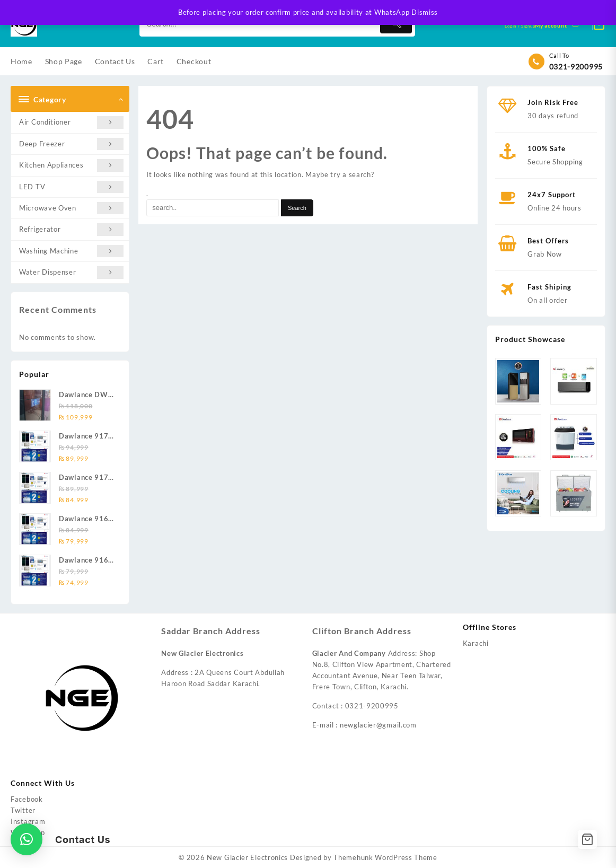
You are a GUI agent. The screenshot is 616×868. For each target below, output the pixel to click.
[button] (27, 839)
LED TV (71, 187)
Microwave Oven (71, 208)
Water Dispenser (71, 272)
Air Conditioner (71, 122)
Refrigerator (71, 229)
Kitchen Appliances (71, 165)
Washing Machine (71, 251)
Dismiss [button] (425, 12)
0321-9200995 (576, 67)
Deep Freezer (71, 144)
